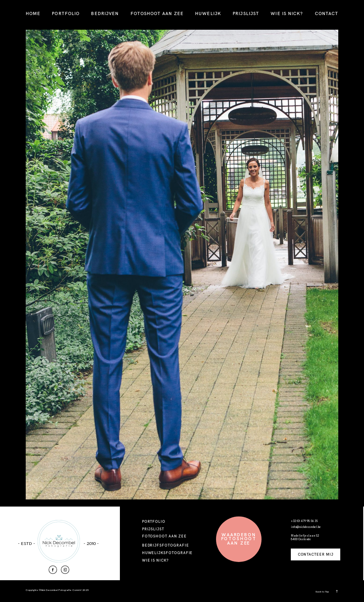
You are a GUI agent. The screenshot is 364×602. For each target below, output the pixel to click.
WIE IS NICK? (287, 13)
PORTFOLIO (66, 13)
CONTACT (327, 13)
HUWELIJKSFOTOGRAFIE (168, 553)
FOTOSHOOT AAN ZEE (157, 13)
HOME (33, 13)
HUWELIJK (208, 13)
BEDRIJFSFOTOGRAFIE (166, 545)
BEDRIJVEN (105, 13)
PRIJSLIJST (246, 13)
